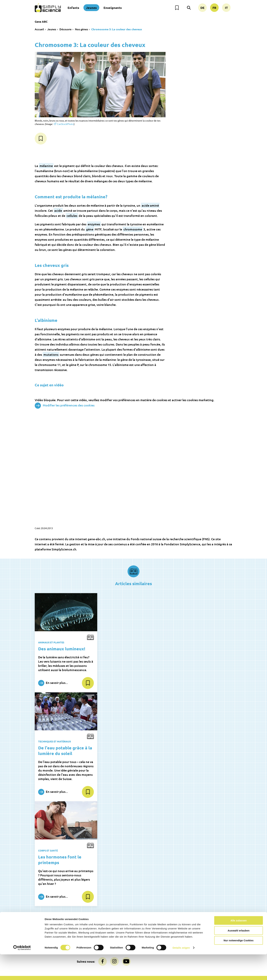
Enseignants (113, 8)
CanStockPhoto (65, 124)
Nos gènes (81, 29)
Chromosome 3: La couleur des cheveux (117, 29)
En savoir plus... (53, 683)
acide (58, 210)
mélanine (46, 166)
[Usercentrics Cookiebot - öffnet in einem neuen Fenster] (22, 973)
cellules (72, 216)
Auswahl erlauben (239, 956)
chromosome (133, 229)
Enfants (73, 8)
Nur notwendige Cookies (239, 966)
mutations (51, 354)
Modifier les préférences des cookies (65, 406)
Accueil (39, 29)
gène (90, 229)
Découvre (65, 29)
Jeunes (91, 8)
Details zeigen (181, 973)
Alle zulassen (238, 946)
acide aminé (150, 205)
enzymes (94, 224)
